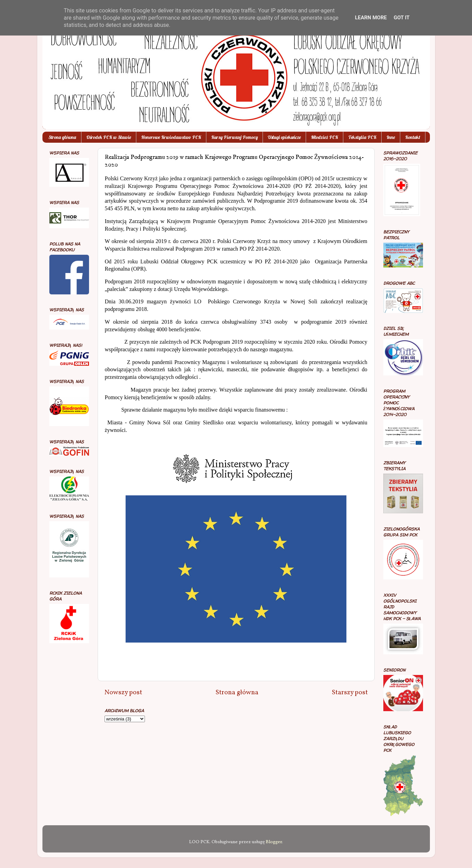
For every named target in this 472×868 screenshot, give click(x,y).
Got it (402, 18)
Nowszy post (123, 693)
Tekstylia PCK (362, 137)
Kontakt (413, 137)
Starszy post (350, 693)
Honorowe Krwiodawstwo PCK (171, 137)
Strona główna (62, 137)
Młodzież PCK (324, 137)
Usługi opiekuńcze (284, 137)
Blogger (274, 842)
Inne (391, 137)
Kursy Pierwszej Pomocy (234, 137)
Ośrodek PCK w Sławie (109, 137)
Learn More (371, 18)
